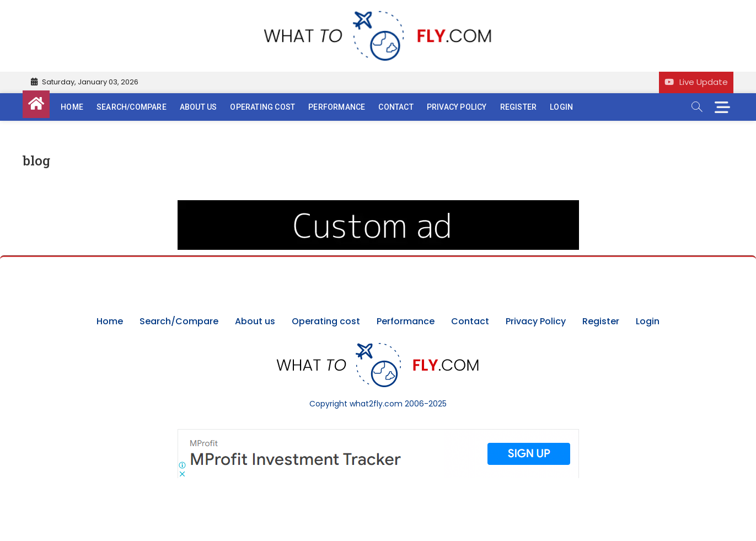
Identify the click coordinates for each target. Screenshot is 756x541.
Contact (396, 107)
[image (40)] (378, 206)
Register (519, 107)
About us (199, 107)
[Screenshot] (378, 435)
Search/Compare (132, 107)
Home (72, 107)
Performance (337, 107)
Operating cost (262, 107)
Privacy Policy (457, 107)
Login (561, 107)
